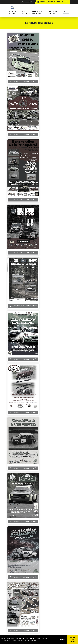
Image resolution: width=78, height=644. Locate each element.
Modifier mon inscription (37, 13)
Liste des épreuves (13, 13)
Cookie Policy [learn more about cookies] (6, 641)
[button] (68, 12)
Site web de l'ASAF (27, 2)
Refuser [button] (63, 640)
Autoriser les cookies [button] (73, 640)
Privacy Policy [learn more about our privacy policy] (16, 641)
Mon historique (26, 13)
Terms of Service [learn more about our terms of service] (32, 641)
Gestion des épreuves (53, 13)
